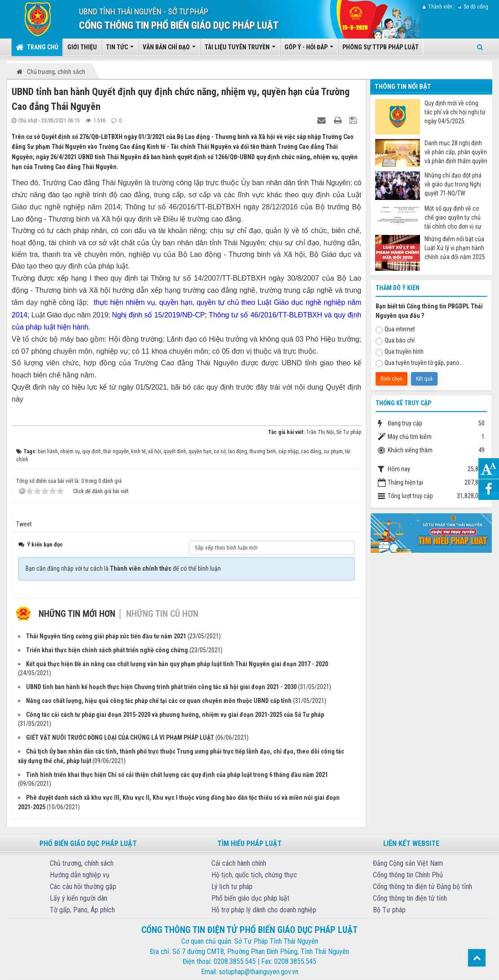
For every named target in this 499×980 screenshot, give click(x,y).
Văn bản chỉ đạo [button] (169, 50)
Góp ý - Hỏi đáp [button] (309, 50)
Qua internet (395, 330)
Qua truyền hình (400, 352)
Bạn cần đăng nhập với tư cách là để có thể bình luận (123, 568)
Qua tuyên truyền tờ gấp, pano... (420, 363)
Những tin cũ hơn (162, 614)
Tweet (24, 524)
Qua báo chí (395, 341)
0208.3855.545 (235, 961)
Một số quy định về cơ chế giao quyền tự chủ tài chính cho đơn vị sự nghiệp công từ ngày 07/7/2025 (453, 218)
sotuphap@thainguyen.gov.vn (259, 972)
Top (477, 958)
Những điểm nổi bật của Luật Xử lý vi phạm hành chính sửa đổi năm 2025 (455, 248)
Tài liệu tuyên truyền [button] (240, 50)
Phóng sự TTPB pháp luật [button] (381, 47)
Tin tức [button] (120, 50)
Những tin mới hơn (77, 614)
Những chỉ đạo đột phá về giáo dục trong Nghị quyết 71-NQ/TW (453, 184)
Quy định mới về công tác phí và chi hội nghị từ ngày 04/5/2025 (455, 112)
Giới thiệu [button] (82, 47)
